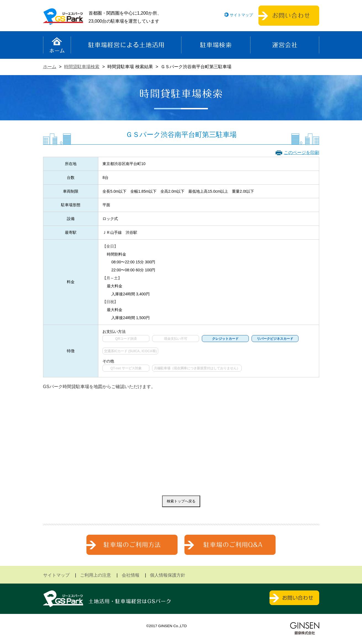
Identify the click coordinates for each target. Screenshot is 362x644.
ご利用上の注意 (96, 575)
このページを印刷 (302, 153)
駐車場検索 (216, 45)
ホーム (57, 45)
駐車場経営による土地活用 (126, 45)
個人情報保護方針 (168, 575)
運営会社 (285, 45)
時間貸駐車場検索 (82, 67)
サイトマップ (241, 15)
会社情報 (131, 575)
